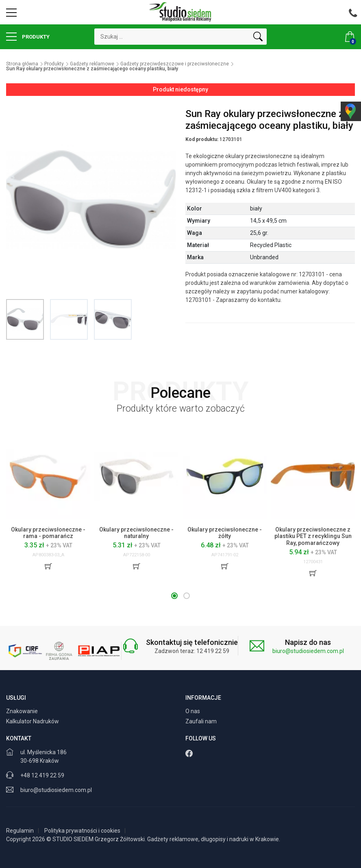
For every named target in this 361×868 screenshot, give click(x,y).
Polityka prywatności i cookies (82, 831)
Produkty (28, 37)
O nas (193, 711)
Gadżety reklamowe (92, 64)
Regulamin (20, 831)
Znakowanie (23, 711)
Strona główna (22, 64)
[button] (174, 596)
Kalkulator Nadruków (33, 721)
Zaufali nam (202, 721)
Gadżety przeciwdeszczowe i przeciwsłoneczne (175, 64)
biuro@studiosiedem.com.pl (308, 651)
